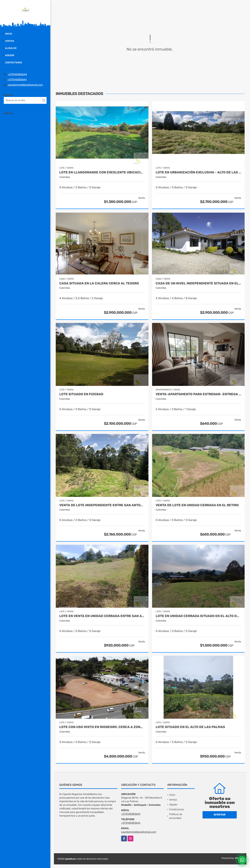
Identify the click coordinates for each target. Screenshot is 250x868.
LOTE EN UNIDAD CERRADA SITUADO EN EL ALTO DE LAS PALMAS (198, 616)
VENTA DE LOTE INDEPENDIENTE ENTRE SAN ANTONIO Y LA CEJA (102, 505)
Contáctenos (13, 63)
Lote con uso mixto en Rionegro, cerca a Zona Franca (102, 727)
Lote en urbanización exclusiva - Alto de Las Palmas (198, 172)
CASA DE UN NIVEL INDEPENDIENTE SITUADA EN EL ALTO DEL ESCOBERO (198, 283)
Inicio (9, 34)
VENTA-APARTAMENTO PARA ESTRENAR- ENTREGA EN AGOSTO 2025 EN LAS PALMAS (198, 394)
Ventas (10, 41)
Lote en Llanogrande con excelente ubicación (102, 172)
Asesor (10, 55)
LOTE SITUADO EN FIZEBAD (81, 394)
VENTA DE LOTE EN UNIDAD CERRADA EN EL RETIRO (197, 505)
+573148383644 (17, 74)
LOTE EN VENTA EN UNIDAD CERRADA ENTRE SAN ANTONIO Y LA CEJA (102, 616)
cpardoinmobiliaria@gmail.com (25, 85)
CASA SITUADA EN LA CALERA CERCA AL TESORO (99, 283)
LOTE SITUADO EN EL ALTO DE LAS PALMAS (190, 727)
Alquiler (11, 48)
